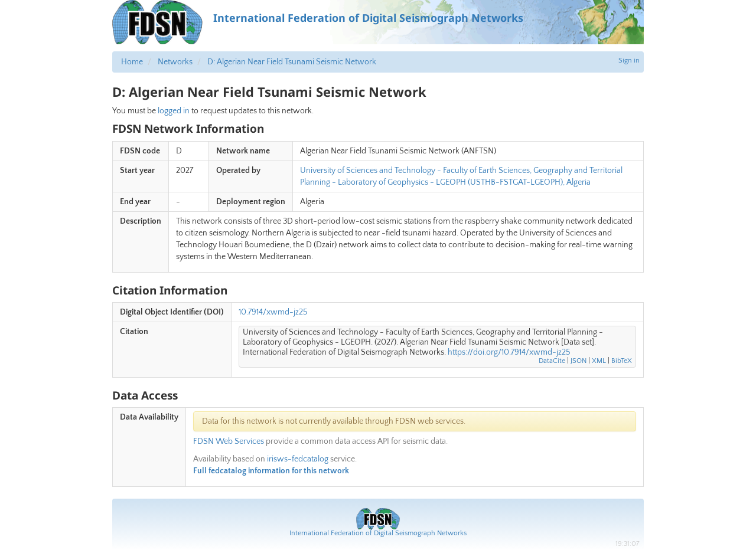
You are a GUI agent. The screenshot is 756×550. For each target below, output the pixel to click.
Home (132, 62)
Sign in (629, 60)
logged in (174, 111)
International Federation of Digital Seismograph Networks (378, 533)
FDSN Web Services (229, 441)
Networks (175, 62)
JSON (579, 361)
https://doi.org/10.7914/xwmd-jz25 (509, 352)
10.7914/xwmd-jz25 (273, 312)
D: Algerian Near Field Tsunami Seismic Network (292, 62)
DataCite (552, 361)
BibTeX (622, 361)
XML (599, 361)
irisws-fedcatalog (298, 459)
